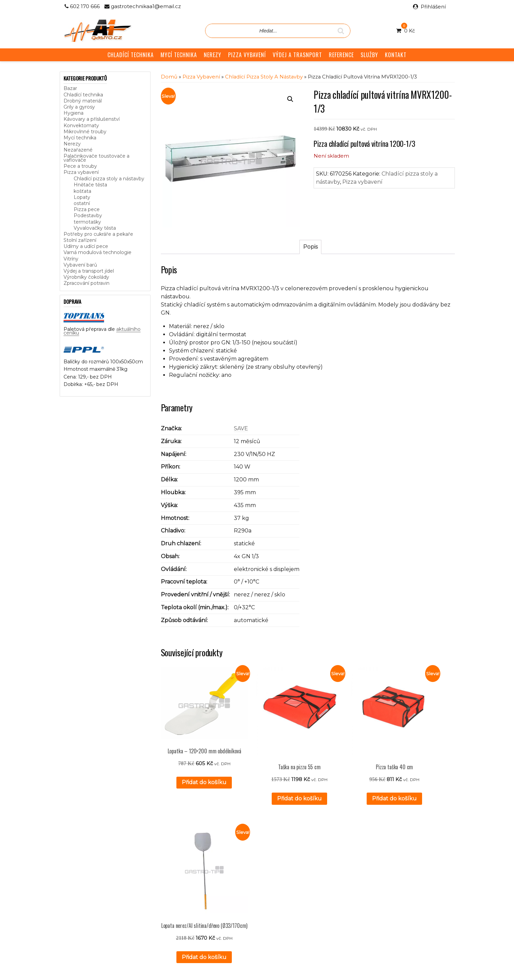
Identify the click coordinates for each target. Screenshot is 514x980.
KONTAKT (396, 55)
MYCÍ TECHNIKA (179, 55)
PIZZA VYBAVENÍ (247, 55)
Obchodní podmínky (219, 879)
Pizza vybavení (81, 172)
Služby (202, 864)
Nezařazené (78, 150)
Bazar (70, 88)
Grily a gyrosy (79, 107)
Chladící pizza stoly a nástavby (109, 179)
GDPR (202, 887)
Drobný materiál (83, 101)
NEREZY (213, 55)
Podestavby (88, 215)
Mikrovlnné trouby (85, 132)
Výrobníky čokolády (86, 277)
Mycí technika (80, 138)
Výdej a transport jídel (89, 271)
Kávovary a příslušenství (92, 119)
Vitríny (71, 259)
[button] (290, 99)
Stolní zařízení (80, 240)
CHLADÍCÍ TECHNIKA (131, 55)
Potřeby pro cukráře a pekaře (98, 234)
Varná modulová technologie (97, 252)
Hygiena (74, 113)
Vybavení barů (80, 265)
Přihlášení (433, 7)
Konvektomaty (81, 126)
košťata (82, 191)
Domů (169, 77)
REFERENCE (341, 55)
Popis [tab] (310, 247)
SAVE (241, 428)
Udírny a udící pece (86, 246)
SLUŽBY (369, 55)
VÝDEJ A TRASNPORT (297, 55)
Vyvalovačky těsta (95, 228)
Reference (207, 871)
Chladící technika (83, 95)
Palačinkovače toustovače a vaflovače (96, 158)
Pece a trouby (80, 166)
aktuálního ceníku (133, 884)
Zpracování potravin (87, 283)
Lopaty (82, 197)
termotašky (87, 222)
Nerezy (72, 144)
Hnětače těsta (90, 185)
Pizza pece (87, 209)
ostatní (82, 203)
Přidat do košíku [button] (193, 772)
